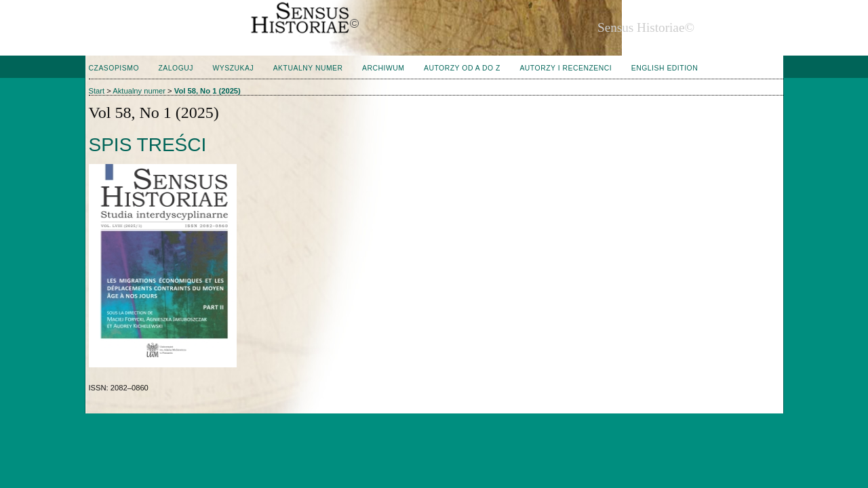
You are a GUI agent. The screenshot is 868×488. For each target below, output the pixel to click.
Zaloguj (176, 68)
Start (97, 91)
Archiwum (383, 68)
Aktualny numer (308, 68)
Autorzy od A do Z (462, 68)
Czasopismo (114, 68)
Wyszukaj (233, 68)
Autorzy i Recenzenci (566, 68)
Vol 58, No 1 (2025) (208, 91)
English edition (665, 68)
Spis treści (148, 145)
